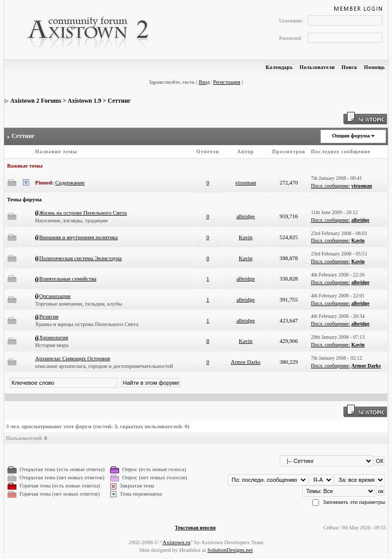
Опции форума (351, 135)
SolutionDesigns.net (230, 550)
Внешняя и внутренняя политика (79, 237)
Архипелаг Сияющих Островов (73, 358)
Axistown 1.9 (84, 101)
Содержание (70, 182)
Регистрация (227, 82)
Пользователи (317, 67)
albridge (246, 216)
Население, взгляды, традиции (71, 220)
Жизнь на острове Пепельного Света (83, 213)
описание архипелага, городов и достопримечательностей (104, 366)
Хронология (54, 337)
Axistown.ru (176, 542)
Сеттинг (119, 101)
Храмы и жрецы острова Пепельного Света (87, 324)
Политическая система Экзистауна (81, 258)
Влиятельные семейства (68, 278)
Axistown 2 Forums (36, 101)
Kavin (246, 237)
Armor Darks (246, 362)
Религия (49, 316)
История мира (52, 345)
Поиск (349, 67)
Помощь (374, 67)
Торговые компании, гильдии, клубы (79, 304)
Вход (204, 82)
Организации (55, 296)
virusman (246, 182)
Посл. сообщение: (330, 186)
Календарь (279, 67)
